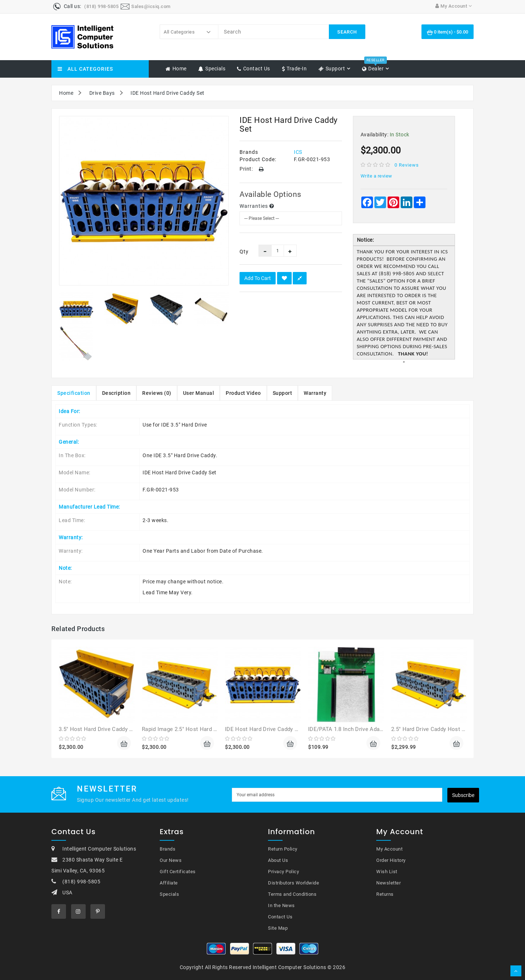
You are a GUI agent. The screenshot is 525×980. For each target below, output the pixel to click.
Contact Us (280, 917)
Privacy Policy (283, 872)
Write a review (376, 176)
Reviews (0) (157, 393)
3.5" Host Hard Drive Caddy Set (98, 729)
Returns (385, 894)
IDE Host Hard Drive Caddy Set (168, 93)
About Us (278, 860)
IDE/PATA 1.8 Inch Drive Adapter (349, 729)
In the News (281, 905)
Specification (74, 393)
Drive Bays (102, 93)
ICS (298, 152)
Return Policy (283, 849)
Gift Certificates (178, 872)
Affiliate (169, 883)
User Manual (199, 393)
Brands (168, 849)
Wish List (387, 872)
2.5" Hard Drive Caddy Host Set (431, 729)
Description (116, 393)
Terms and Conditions (292, 894)
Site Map (278, 928)
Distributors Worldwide (293, 883)
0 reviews (407, 165)
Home (66, 93)
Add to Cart (258, 278)
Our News (171, 860)
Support (283, 393)
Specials (169, 894)
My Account (389, 849)
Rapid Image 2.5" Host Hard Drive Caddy (192, 729)
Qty (244, 252)
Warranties (257, 206)
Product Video (243, 393)
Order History (391, 860)
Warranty (315, 393)
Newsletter (388, 883)
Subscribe (463, 795)
